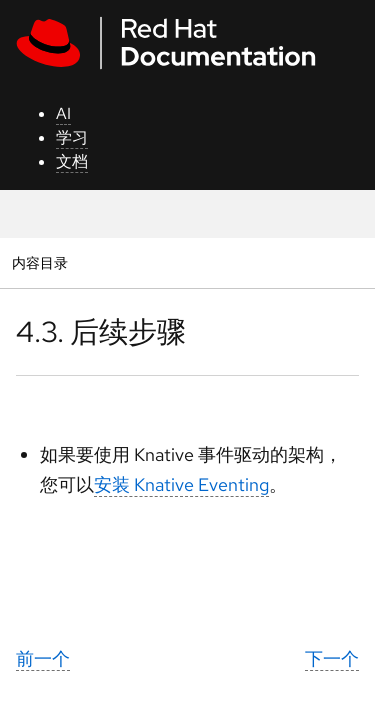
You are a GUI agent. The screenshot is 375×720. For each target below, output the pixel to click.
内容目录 (39, 262)
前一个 (43, 658)
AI (63, 113)
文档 (72, 161)
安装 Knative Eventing (181, 484)
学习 (72, 137)
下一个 (332, 658)
